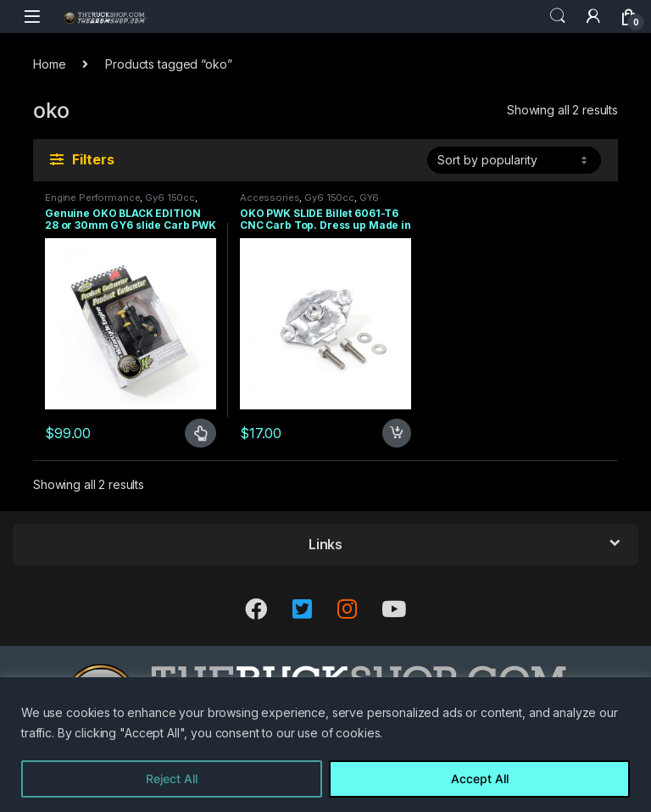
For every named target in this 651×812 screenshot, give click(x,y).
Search (558, 16)
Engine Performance (92, 197)
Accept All (480, 779)
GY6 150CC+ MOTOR (309, 203)
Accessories (270, 197)
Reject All (172, 779)
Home (49, 64)
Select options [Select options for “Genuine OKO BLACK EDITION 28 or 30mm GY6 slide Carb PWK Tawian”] (200, 433)
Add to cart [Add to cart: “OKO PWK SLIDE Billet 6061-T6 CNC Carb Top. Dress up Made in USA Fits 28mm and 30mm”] (397, 433)
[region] (325, 745)
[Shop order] (514, 160)
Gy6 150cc (170, 197)
